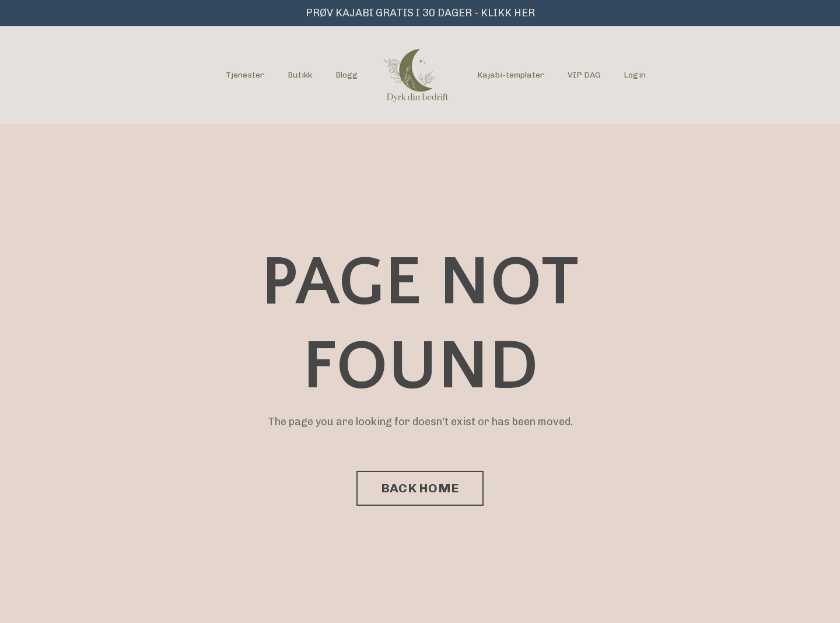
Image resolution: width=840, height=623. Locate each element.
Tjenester (245, 75)
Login (635, 75)
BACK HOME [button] (420, 488)
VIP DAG (584, 75)
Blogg (346, 75)
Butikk (300, 75)
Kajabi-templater (511, 75)
